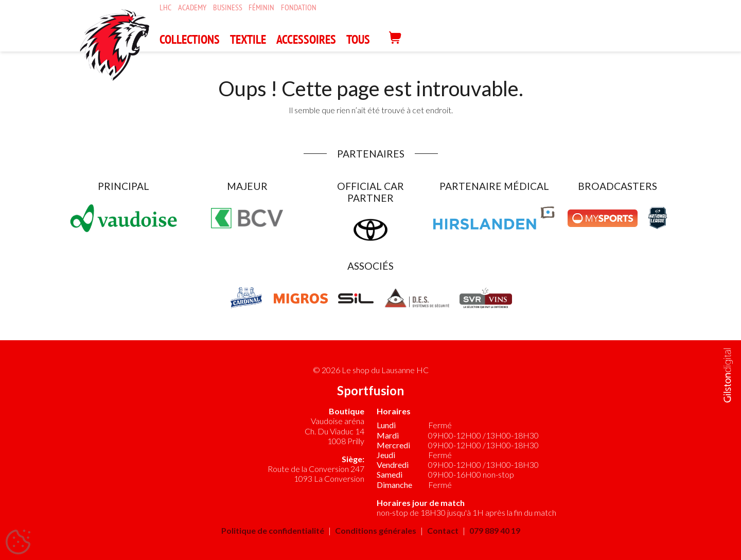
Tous (358, 39)
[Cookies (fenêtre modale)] (18, 542)
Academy (192, 7)
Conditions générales (376, 530)
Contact (443, 530)
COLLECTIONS (190, 39)
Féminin (261, 7)
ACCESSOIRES (306, 39)
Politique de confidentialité (273, 530)
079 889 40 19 (495, 530)
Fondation (299, 7)
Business (228, 7)
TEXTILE (248, 39)
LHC (165, 7)
